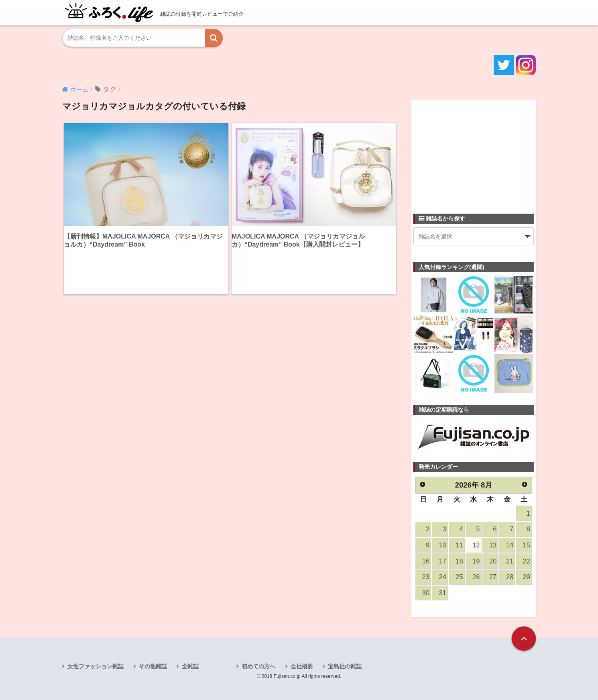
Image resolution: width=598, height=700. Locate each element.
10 (443, 545)
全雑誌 (190, 666)
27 (493, 577)
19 (476, 561)
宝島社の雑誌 (345, 666)
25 (459, 577)
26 (476, 577)
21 (510, 561)
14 (510, 545)
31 (443, 593)
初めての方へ (258, 666)
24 (443, 577)
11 (459, 545)
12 (476, 545)
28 (510, 577)
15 (527, 545)
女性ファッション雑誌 (96, 666)
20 (493, 561)
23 (426, 577)
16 (426, 561)
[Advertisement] (474, 152)
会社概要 (302, 666)
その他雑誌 (153, 666)
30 (426, 593)
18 (459, 561)
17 (443, 561)
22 (527, 561)
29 (527, 577)
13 (493, 545)
